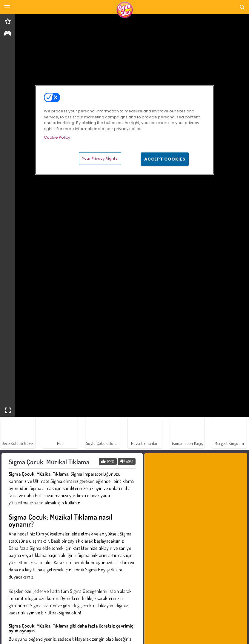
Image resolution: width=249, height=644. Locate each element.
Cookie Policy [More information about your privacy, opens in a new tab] (57, 137)
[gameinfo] (8, 34)
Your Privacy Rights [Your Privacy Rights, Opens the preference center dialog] (100, 158)
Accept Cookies (165, 159)
